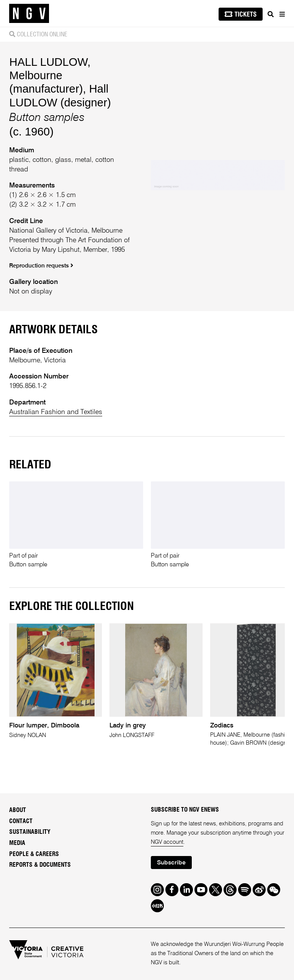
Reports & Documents (40, 865)
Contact (21, 821)
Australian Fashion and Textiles (56, 412)
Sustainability (30, 832)
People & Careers (34, 854)
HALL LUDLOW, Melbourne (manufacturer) (50, 75)
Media (17, 843)
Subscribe (171, 863)
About (18, 810)
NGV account (167, 842)
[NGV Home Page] (29, 14)
